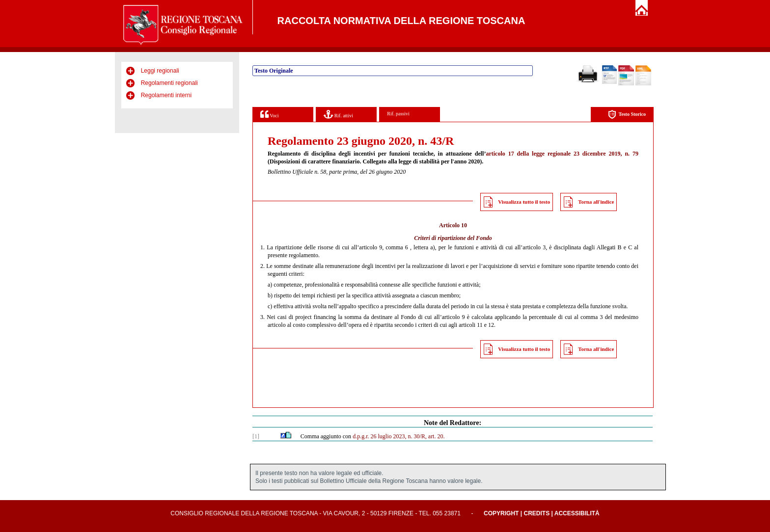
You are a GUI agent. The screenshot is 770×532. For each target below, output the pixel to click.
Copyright (501, 513)
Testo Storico (627, 115)
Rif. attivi (338, 114)
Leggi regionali (160, 71)
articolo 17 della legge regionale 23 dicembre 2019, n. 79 (562, 154)
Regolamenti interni (166, 95)
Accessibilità (577, 513)
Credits (536, 513)
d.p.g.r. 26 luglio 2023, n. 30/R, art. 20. (399, 436)
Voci (269, 114)
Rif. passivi (398, 114)
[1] (256, 436)
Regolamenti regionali (169, 83)
